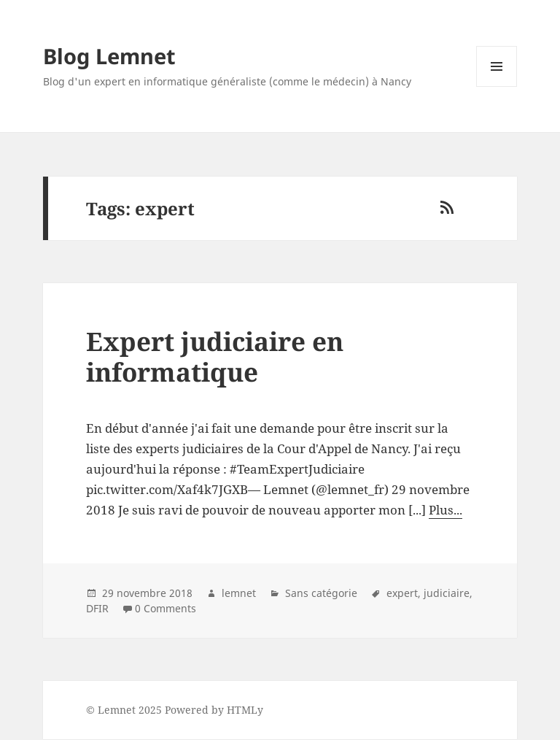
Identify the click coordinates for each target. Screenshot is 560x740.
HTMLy (245, 710)
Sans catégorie (321, 593)
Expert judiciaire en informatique (215, 356)
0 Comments (166, 608)
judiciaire (447, 593)
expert (402, 593)
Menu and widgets (497, 86)
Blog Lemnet (109, 56)
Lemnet (117, 710)
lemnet (239, 593)
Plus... (446, 510)
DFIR (97, 608)
